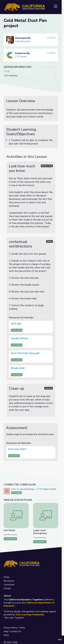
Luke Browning (23, 41)
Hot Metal (9, 530)
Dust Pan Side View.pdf (25, 353)
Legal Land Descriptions (40, 532)
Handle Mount (20, 338)
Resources (9, 581)
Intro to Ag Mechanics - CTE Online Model (34, 489)
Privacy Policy (10, 628)
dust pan (16, 324)
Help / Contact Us (13, 631)
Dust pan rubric (17, 449)
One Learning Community (30, 615)
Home (7, 577)
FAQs (6, 635)
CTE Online (21, 57)
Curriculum (9, 585)
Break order (18, 368)
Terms (22, 628)
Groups (7, 588)
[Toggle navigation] (55, 6)
